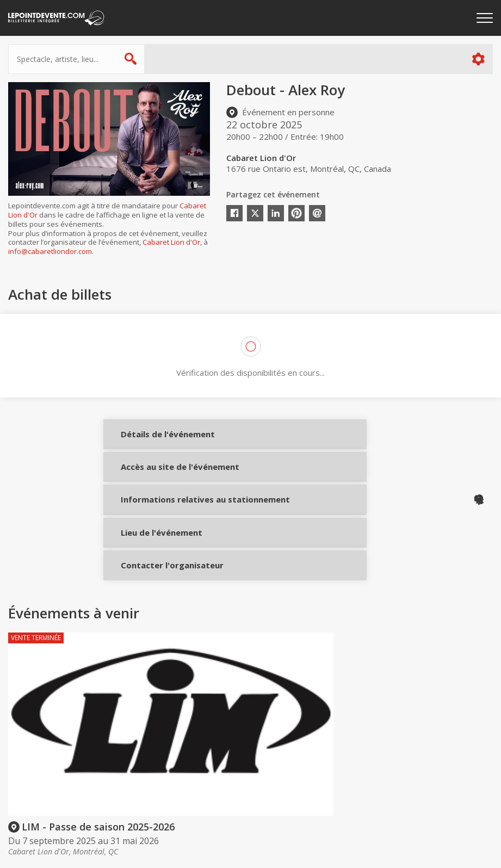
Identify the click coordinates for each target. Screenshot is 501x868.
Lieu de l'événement (154, 576)
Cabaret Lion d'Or (171, 242)
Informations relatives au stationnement (154, 534)
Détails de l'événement (154, 442)
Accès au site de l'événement (154, 488)
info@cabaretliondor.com (50, 251)
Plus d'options (478, 59)
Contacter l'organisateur (154, 616)
